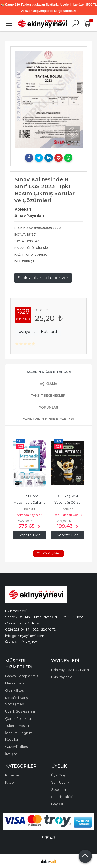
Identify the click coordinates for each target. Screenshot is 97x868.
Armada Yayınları (29, 515)
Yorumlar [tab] (49, 407)
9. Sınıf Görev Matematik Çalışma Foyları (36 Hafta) (30, 502)
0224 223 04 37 (17, 629)
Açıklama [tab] (48, 384)
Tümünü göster (48, 553)
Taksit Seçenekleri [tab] (48, 396)
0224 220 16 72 (44, 629)
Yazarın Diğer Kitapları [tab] (49, 372)
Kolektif (30, 509)
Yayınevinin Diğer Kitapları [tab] (48, 419)
